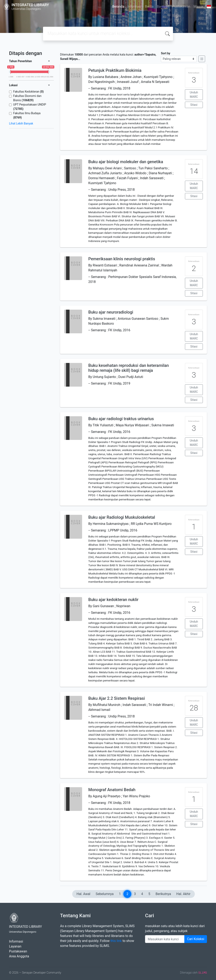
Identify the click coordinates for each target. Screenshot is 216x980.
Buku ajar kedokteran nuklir (113, 600)
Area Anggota (19, 956)
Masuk (199, 6)
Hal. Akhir (183, 894)
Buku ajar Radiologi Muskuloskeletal (122, 517)
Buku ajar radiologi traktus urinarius (121, 419)
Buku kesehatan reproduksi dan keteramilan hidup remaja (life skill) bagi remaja (128, 368)
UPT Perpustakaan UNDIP (30, 107)
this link (116, 941)
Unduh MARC (194, 95)
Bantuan (163, 6)
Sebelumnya (105, 894)
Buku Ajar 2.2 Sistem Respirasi (117, 698)
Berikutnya (163, 894)
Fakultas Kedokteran (28, 92)
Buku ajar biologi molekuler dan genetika (126, 162)
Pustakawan (181, 6)
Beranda (118, 6)
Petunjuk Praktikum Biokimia (115, 70)
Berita (149, 6)
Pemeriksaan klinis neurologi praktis (122, 259)
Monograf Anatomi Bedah (112, 790)
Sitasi (194, 105)
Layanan (15, 946)
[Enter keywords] (165, 939)
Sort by (165, 53)
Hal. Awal (83, 894)
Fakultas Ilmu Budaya (27, 115)
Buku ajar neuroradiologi (111, 312)
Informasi (135, 6)
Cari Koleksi (196, 939)
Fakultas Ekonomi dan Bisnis (27, 98)
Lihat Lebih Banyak (21, 123)
